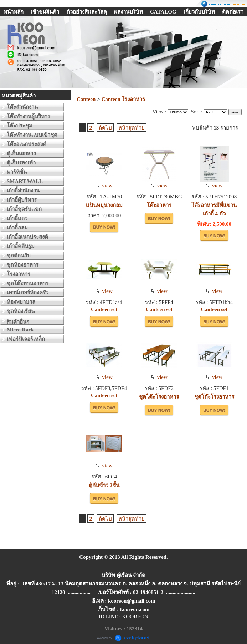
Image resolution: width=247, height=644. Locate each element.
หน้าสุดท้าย (132, 128)
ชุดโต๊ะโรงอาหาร (159, 397)
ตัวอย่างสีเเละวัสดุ (87, 12)
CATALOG (163, 12)
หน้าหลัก (14, 12)
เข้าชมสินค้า (45, 12)
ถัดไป (105, 128)
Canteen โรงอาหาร (123, 99)
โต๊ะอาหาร (159, 205)
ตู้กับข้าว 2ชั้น (104, 485)
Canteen (87, 99)
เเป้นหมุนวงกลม (104, 205)
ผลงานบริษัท (128, 12)
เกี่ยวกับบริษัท (199, 12)
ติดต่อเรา (233, 12)
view (104, 186)
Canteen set (104, 309)
